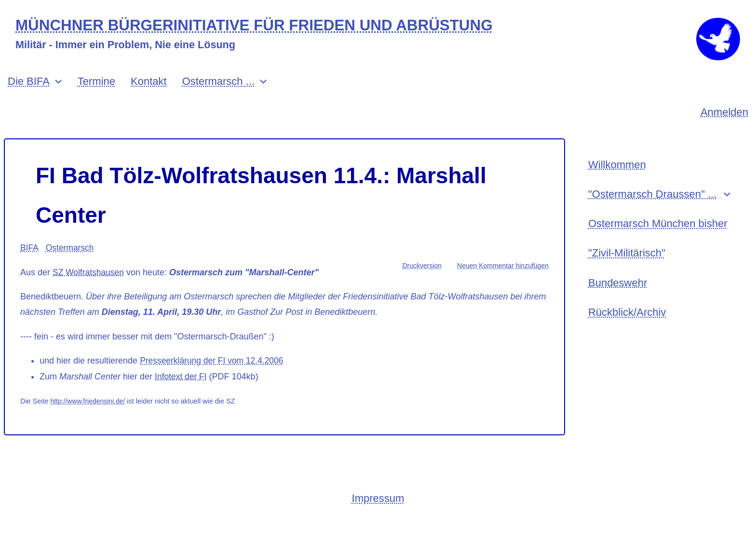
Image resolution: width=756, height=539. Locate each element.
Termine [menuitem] (96, 93)
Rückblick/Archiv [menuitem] (627, 330)
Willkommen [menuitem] (617, 177)
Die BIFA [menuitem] (29, 93)
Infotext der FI (182, 388)
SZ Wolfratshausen (89, 284)
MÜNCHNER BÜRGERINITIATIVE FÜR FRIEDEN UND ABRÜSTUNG (262, 26)
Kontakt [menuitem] (149, 93)
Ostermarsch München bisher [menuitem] (658, 238)
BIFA (30, 259)
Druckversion (422, 277)
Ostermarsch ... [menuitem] (218, 93)
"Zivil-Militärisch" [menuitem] (627, 268)
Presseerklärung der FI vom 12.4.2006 (214, 372)
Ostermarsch (71, 259)
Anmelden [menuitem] (724, 124)
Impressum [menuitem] (378, 510)
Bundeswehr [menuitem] (618, 299)
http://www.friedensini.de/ (89, 413)
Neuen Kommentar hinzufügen (503, 277)
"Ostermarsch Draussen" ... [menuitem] (652, 207)
